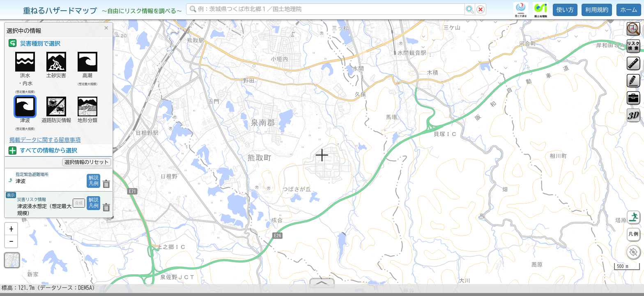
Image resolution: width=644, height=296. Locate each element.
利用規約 (597, 10)
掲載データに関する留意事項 (45, 140)
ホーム (629, 10)
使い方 (565, 10)
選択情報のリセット (87, 162)
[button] (11, 232)
